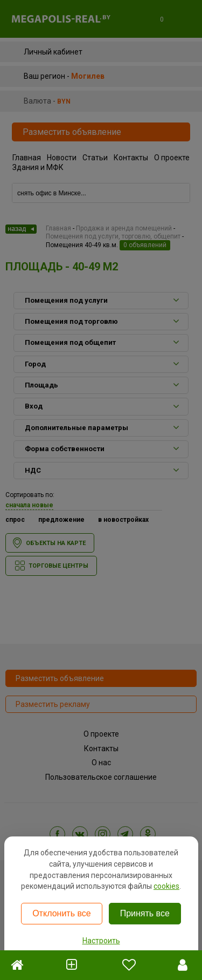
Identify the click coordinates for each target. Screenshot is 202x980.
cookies (166, 886)
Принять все (145, 913)
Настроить (101, 941)
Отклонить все (61, 913)
